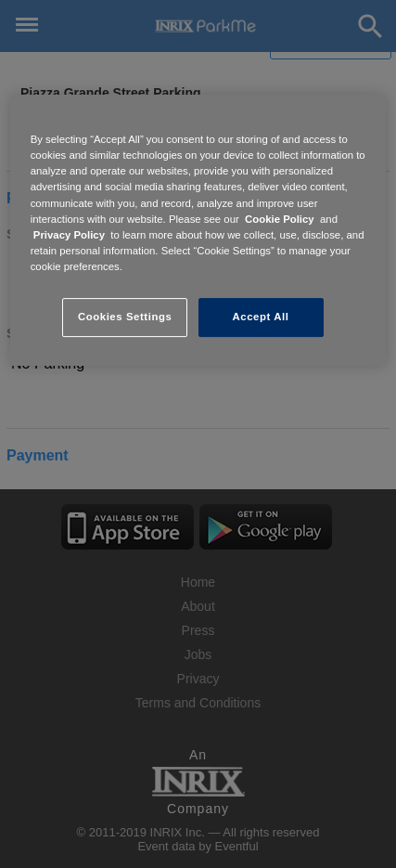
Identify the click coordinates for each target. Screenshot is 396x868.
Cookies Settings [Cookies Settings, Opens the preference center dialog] (125, 317)
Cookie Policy (280, 219)
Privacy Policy (69, 235)
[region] (198, 230)
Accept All (261, 317)
